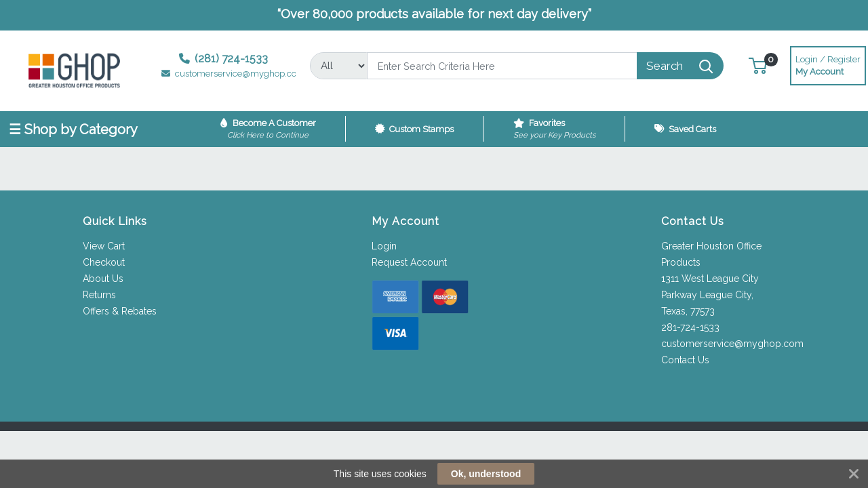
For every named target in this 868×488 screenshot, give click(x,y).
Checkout (104, 262)
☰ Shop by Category (73, 129)
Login (384, 246)
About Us (103, 279)
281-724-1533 (690, 327)
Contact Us (685, 360)
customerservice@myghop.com (732, 344)
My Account (828, 64)
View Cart (104, 246)
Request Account (409, 262)
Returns (99, 295)
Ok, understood (486, 474)
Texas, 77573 (688, 311)
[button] (758, 65)
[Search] (502, 66)
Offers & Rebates (120, 311)
